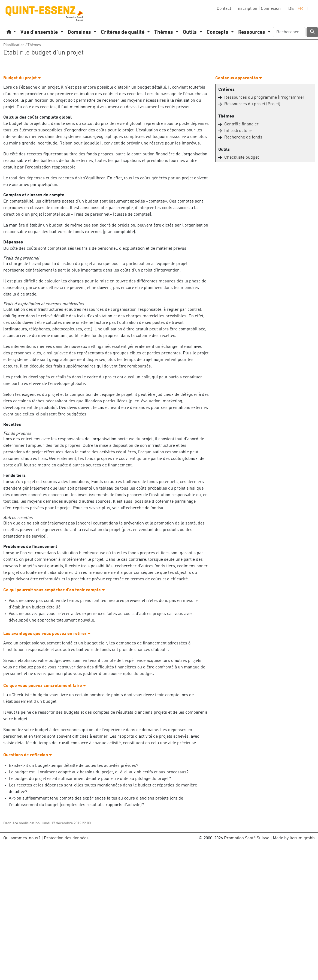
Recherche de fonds (243, 137)
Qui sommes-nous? (22, 838)
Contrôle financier (241, 124)
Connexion (271, 9)
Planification (14, 45)
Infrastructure (238, 131)
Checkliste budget (242, 158)
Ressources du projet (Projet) (252, 104)
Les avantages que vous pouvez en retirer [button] (47, 634)
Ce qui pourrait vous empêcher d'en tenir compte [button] (54, 590)
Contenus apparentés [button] (239, 78)
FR (300, 9)
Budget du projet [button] (22, 78)
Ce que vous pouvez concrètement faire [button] (45, 686)
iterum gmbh (302, 838)
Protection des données (66, 838)
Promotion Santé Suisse (247, 838)
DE (291, 9)
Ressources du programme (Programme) (264, 98)
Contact (224, 9)
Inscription (247, 9)
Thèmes (34, 45)
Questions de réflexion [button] (28, 755)
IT (308, 9)
